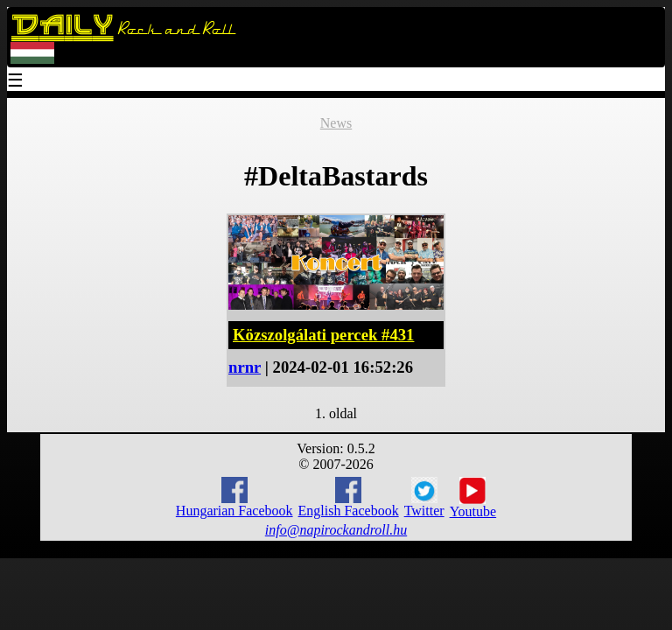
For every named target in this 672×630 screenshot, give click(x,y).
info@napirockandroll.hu (336, 530)
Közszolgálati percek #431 (323, 335)
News (336, 123)
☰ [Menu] (16, 82)
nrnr (245, 367)
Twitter (424, 498)
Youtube (473, 498)
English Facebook (349, 497)
